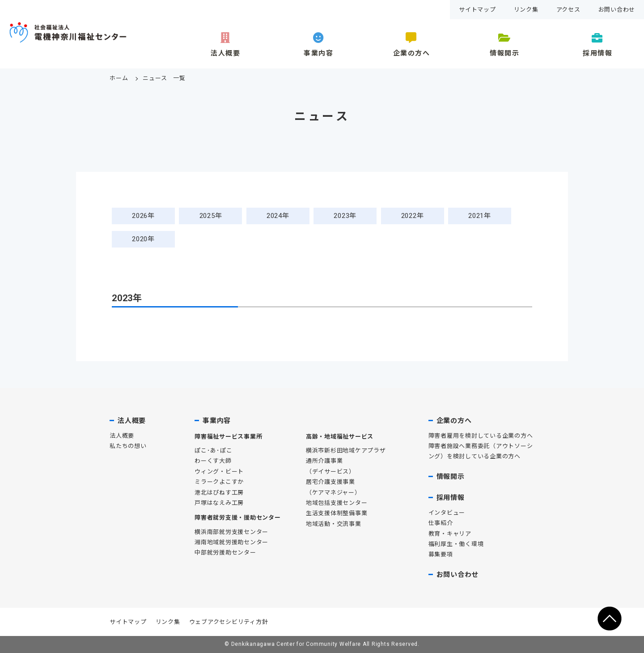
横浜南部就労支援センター (231, 532)
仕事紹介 (441, 523)
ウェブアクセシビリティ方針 (229, 622)
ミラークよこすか (219, 482)
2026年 (143, 216)
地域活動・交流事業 (334, 524)
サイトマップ (477, 10)
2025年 (211, 216)
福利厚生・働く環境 (456, 544)
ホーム (119, 78)
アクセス (568, 10)
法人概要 (225, 53)
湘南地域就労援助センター (231, 542)
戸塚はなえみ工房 (219, 503)
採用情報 (597, 53)
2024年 (278, 216)
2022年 (413, 216)
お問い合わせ (617, 10)
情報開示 (504, 53)
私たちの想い (128, 446)
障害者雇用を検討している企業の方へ (481, 436)
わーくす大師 (213, 461)
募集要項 (441, 554)
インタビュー (447, 513)
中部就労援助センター (225, 553)
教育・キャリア (450, 534)
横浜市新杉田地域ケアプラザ (346, 450)
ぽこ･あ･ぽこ (213, 450)
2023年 (345, 216)
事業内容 (318, 53)
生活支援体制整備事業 (337, 513)
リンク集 (526, 10)
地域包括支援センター (337, 503)
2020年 (143, 239)
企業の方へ (412, 53)
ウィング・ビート (219, 472)
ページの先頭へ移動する (610, 619)
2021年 (480, 216)
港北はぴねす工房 (219, 493)
